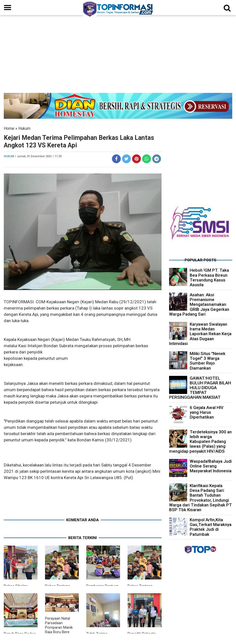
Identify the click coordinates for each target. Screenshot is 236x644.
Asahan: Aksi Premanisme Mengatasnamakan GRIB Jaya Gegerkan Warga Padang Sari (199, 304)
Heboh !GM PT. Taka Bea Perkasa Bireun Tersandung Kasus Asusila (209, 277)
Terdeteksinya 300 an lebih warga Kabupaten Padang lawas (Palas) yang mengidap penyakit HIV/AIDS (200, 442)
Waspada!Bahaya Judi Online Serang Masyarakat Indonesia (211, 466)
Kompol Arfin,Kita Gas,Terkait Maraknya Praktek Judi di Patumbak (211, 527)
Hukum (24, 128)
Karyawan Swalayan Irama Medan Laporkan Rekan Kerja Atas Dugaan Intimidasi (200, 334)
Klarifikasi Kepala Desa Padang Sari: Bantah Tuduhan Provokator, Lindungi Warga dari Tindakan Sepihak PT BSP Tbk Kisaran (201, 498)
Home (9, 128)
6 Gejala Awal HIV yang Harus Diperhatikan (207, 412)
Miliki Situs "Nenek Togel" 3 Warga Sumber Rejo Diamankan (208, 361)
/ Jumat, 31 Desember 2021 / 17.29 (38, 156)
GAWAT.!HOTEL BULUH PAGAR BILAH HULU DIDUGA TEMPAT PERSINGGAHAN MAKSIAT (200, 388)
